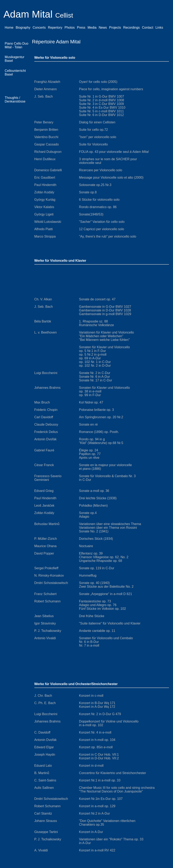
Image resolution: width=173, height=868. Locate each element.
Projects (115, 28)
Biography (23, 28)
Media (92, 28)
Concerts (39, 28)
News (103, 28)
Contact (148, 28)
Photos (70, 28)
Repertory (55, 28)
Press (81, 28)
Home (9, 28)
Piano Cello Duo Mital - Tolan (17, 45)
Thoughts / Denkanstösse (15, 100)
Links (159, 28)
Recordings (131, 28)
